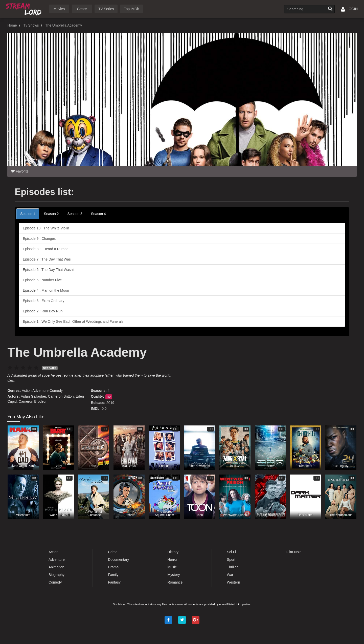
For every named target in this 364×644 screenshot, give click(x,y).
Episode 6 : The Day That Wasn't (49, 270)
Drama (113, 567)
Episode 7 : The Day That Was (47, 259)
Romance (175, 582)
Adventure (40, 391)
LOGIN (349, 9)
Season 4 (98, 214)
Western (234, 582)
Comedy (56, 391)
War (230, 575)
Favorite (20, 171)
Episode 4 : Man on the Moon (46, 290)
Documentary (118, 560)
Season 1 (28, 214)
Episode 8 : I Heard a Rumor (45, 249)
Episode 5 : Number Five (42, 280)
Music (172, 567)
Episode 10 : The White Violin (46, 228)
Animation (56, 567)
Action (27, 391)
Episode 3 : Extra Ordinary (43, 301)
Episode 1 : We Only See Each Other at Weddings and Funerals (73, 321)
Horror (172, 560)
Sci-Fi (232, 552)
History (173, 552)
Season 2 (51, 214)
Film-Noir (294, 552)
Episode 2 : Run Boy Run (43, 311)
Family (113, 575)
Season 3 (75, 214)
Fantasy (114, 582)
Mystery (174, 575)
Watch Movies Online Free (25, 8)
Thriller (232, 567)
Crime (113, 552)
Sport (231, 560)
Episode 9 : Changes (39, 239)
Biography (56, 575)
